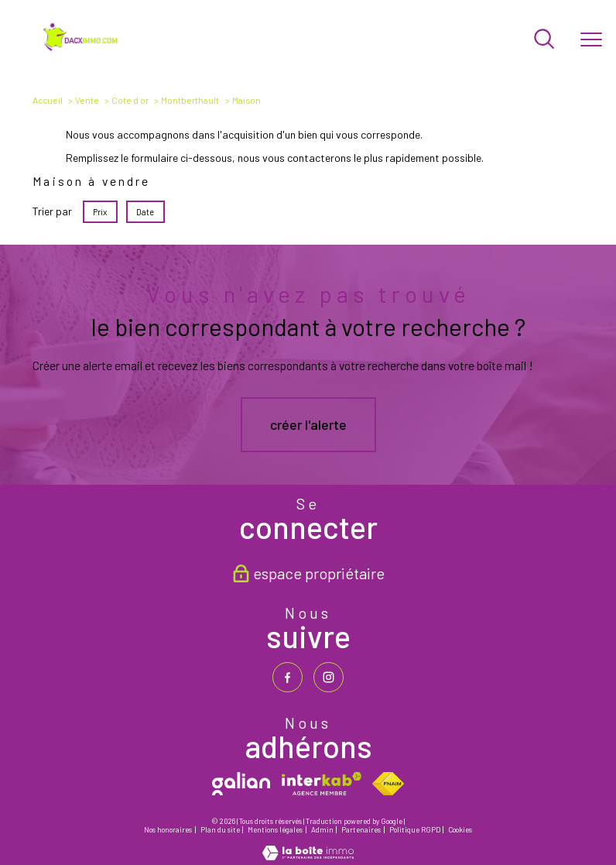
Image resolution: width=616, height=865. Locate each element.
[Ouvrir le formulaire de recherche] (544, 40)
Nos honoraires (168, 830)
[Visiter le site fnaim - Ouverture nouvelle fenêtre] (388, 784)
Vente (87, 100)
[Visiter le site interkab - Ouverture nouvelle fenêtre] (322, 784)
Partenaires (361, 830)
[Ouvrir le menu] (591, 39)
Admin (322, 830)
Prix (101, 212)
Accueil (48, 100)
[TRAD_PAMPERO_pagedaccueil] (82, 48)
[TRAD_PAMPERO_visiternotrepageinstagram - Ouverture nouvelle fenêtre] (329, 677)
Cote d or (130, 100)
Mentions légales (275, 830)
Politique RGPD (415, 830)
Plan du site (220, 830)
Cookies (460, 830)
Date (146, 212)
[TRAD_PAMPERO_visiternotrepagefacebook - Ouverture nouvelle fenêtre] (287, 677)
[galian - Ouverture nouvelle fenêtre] (241, 784)
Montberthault (190, 100)
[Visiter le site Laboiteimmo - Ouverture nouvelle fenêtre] (308, 855)
